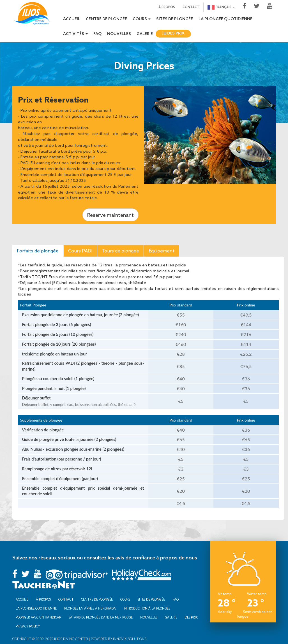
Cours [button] (142, 19)
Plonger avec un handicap (38, 617)
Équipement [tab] (162, 251)
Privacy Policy (28, 626)
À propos (167, 7)
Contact (191, 7)
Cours (125, 599)
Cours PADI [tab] (80, 251)
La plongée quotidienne (225, 19)
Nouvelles (119, 34)
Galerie (145, 34)
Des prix (173, 33)
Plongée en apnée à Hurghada (90, 608)
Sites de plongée (175, 19)
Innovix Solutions (129, 639)
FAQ (97, 34)
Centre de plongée (106, 19)
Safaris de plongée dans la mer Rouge (101, 617)
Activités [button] (75, 34)
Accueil (72, 19)
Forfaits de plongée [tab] (38, 251)
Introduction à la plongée (147, 608)
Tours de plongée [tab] (120, 251)
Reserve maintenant (110, 215)
